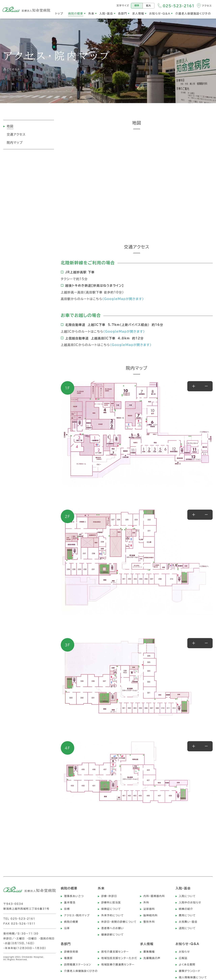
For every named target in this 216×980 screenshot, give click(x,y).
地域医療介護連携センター (118, 965)
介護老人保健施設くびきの (81, 971)
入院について (187, 896)
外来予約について (112, 915)
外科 (146, 903)
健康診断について (112, 935)
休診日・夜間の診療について (119, 922)
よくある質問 (187, 965)
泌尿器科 (149, 909)
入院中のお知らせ (190, 903)
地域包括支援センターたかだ (119, 958)
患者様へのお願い (113, 928)
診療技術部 (71, 952)
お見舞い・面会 (188, 922)
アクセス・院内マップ (77, 915)
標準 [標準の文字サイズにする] (137, 6)
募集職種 (149, 952)
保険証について (111, 909)
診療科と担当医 (111, 903)
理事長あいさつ (74, 896)
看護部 (68, 958)
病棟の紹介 (186, 909)
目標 (67, 909)
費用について (187, 915)
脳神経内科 (151, 915)
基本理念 (70, 903)
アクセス (207, 6)
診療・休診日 (109, 896)
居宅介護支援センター (115, 952)
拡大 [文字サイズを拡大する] (148, 6)
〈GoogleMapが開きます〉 (123, 299)
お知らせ (184, 952)
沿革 (67, 928)
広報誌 (183, 958)
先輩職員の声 (152, 958)
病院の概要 (71, 922)
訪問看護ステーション (78, 965)
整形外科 (149, 922)
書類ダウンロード (190, 971)
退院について (187, 928)
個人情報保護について (193, 977)
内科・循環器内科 (154, 896)
